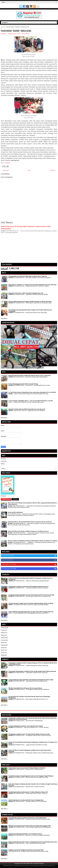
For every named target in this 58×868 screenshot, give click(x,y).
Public (2, 643)
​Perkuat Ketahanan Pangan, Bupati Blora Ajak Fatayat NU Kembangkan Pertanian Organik (31, 680)
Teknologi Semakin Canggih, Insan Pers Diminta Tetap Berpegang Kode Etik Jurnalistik (31, 603)
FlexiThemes (11, 866)
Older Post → (53, 170)
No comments (26, 34)
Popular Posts (6, 499)
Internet (3, 633)
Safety (3, 648)
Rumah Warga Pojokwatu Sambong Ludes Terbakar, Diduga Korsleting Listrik (28, 792)
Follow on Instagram (29, 569)
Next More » (4, 318)
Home (3, 27)
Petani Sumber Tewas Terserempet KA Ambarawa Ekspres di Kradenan (27, 768)
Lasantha (27, 866)
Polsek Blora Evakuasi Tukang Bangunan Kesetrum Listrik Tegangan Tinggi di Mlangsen (31, 776)
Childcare (3, 628)
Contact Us (4, 461)
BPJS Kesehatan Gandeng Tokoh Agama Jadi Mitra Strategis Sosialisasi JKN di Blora (30, 302)
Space (3, 650)
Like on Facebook (29, 560)
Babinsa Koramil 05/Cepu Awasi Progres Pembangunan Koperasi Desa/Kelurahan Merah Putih (33, 842)
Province (3, 640)
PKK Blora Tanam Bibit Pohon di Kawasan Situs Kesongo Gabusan (25, 688)
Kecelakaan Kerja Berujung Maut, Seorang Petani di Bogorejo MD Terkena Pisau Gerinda (31, 595)
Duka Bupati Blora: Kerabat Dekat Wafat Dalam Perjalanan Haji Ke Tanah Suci (28, 276)
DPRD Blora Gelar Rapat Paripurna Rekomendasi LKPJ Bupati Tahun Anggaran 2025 (30, 826)
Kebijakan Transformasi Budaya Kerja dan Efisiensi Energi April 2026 (26, 850)
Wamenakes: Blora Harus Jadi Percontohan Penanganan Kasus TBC (26, 293)
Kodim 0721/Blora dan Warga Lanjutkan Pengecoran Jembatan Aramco (28, 531)
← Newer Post (5, 170)
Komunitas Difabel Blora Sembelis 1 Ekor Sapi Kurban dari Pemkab (26, 726)
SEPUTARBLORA (28, 863)
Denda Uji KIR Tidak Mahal (15, 512)
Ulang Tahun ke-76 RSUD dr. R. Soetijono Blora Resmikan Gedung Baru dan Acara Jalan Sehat (32, 285)
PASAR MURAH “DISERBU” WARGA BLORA (16, 31)
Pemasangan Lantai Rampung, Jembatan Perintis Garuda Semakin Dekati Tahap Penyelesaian (32, 671)
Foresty (3, 630)
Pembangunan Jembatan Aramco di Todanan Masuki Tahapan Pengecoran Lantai (29, 734)
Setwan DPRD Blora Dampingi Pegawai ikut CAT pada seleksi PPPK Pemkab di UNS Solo (31, 612)
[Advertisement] (29, 249)
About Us (3, 459)
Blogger (42, 863)
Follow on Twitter (29, 556)
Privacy (3, 464)
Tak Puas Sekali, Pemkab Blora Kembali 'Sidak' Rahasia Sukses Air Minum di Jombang (32, 541)
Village (3, 655)
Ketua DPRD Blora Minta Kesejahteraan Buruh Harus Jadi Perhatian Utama (27, 818)
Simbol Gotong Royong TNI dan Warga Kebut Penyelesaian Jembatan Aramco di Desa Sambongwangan (26, 227)
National (3, 638)
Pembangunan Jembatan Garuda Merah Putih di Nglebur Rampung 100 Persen (28, 587)
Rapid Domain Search (50, 866)
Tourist (3, 653)
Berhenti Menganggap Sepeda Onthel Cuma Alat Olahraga (23, 384)
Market (3, 635)
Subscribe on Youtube (29, 564)
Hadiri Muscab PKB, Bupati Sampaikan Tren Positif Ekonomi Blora (25, 834)
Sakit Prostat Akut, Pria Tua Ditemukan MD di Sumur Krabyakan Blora (26, 800)
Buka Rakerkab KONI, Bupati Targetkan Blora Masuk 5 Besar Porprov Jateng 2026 (29, 376)
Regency (3, 645)
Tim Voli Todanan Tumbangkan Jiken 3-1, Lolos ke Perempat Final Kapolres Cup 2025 (31, 401)
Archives (15, 499)
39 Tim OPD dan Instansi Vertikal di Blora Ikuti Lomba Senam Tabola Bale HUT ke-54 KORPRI (32, 392)
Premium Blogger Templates (37, 866)
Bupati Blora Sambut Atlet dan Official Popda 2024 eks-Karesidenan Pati (27, 409)
